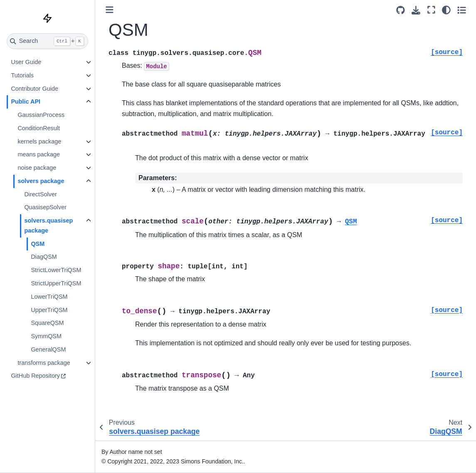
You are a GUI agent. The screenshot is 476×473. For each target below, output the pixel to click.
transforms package (44, 363)
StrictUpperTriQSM (56, 283)
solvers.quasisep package (48, 225)
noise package (37, 168)
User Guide (26, 62)
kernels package (39, 141)
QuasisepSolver (45, 207)
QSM (38, 244)
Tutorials (22, 75)
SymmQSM (46, 336)
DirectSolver (40, 194)
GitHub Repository (35, 376)
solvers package (41, 181)
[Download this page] (416, 10)
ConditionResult (39, 128)
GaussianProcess (41, 115)
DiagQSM (44, 257)
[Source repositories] (401, 10)
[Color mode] (446, 10)
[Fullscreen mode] (431, 10)
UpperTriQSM (49, 310)
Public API (26, 102)
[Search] (47, 41)
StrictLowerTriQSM (56, 270)
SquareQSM (47, 323)
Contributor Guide (35, 89)
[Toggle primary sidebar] (110, 10)
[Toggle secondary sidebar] (462, 10)
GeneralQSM (48, 349)
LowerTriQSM (49, 297)
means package (39, 154)
